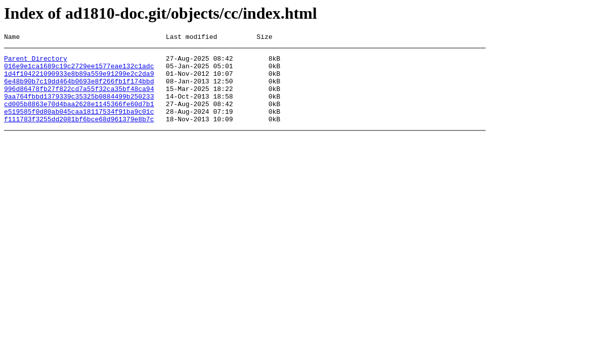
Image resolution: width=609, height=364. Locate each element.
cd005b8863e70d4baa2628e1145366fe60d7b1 (79, 116)
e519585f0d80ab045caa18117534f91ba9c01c (79, 125)
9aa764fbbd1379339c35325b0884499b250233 (79, 107)
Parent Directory (36, 61)
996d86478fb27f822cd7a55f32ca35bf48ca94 (79, 98)
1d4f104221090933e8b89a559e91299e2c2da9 (79, 79)
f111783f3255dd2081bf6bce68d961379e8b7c (79, 134)
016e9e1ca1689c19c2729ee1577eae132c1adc (79, 70)
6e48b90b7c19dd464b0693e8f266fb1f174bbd (79, 88)
